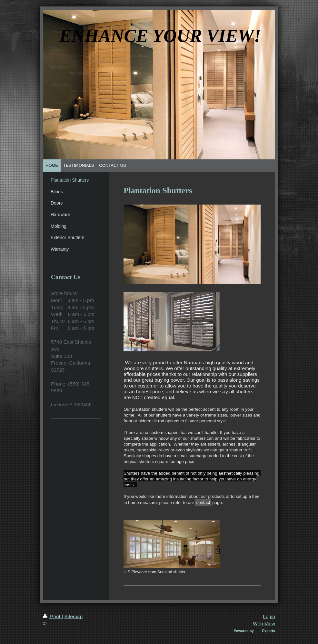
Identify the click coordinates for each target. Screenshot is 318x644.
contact (203, 503)
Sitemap (73, 616)
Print (52, 616)
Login (269, 616)
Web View (264, 624)
